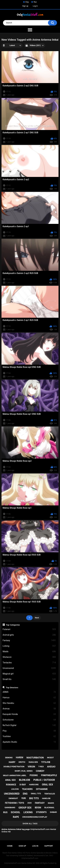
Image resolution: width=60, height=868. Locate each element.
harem (19, 757)
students (41, 812)
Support (49, 846)
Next (37, 618)
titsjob (46, 762)
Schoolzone (29, 720)
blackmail (49, 808)
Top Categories (13, 625)
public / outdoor (44, 780)
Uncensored (29, 668)
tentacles (50, 794)
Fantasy (29, 640)
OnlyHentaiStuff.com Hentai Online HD (19, 863)
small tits (36, 794)
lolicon (15, 789)
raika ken (33, 762)
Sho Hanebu (29, 703)
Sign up (25, 6)
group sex (25, 808)
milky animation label (15, 775)
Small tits (29, 679)
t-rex (41, 767)
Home (10, 846)
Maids (29, 652)
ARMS (29, 692)
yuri (24, 798)
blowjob (25, 780)
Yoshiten (29, 736)
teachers (27, 789)
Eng (27, 2)
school (15, 812)
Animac (29, 709)
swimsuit (13, 798)
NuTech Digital (29, 725)
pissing (34, 775)
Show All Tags (30, 824)
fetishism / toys (15, 803)
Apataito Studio (29, 742)
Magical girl (29, 674)
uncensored (12, 794)
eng (25, 794)
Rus (35, 2)
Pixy (29, 731)
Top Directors (12, 687)
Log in (35, 6)
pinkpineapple (49, 775)
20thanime (42, 789)
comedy (40, 771)
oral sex (48, 785)
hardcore (34, 785)
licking (28, 812)
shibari (53, 812)
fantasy (40, 803)
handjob (46, 798)
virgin (31, 767)
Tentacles (29, 663)
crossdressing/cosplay (35, 817)
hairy (12, 762)
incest (50, 758)
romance (11, 785)
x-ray (23, 785)
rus (5, 812)
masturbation (35, 758)
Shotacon (29, 657)
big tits (34, 798)
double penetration (14, 767)
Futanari (29, 629)
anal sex (10, 780)
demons (9, 758)
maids (51, 803)
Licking (29, 646)
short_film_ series (24, 771)
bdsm (38, 808)
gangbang (10, 807)
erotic (22, 762)
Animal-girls (29, 635)
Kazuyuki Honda (29, 714)
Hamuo (29, 698)
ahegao (51, 767)
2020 (29, 803)
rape (16, 817)
